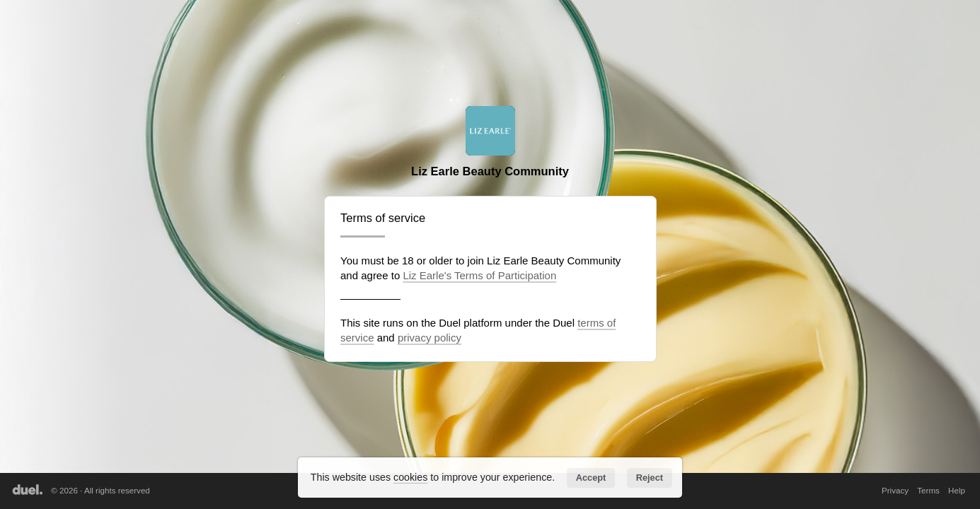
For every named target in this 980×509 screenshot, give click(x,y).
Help (957, 490)
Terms (928, 490)
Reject (650, 478)
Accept (591, 478)
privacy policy (430, 338)
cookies (410, 477)
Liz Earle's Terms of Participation (479, 275)
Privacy (895, 490)
